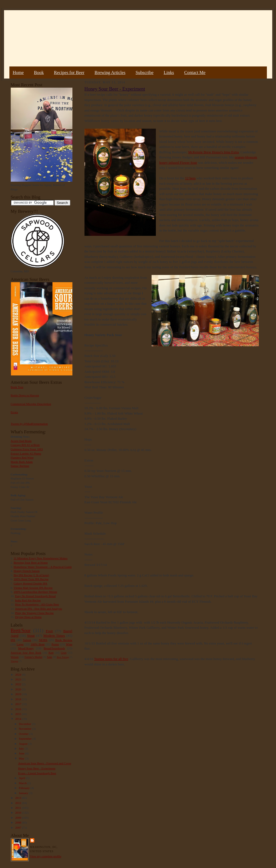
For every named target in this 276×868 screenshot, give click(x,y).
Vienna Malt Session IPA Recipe (33, 588)
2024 (19, 675)
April (22, 778)
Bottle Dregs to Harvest (25, 395)
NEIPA (43, 640)
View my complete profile (46, 856)
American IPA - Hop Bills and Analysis (39, 609)
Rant (51, 653)
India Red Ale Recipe (28, 600)
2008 (19, 822)
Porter (55, 644)
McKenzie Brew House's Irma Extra (214, 152)
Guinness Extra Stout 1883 (27, 449)
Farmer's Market (34, 657)
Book (39, 72)
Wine (69, 644)
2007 (19, 828)
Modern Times (54, 636)
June (22, 753)
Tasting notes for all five (111, 659)
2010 (19, 813)
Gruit (64, 653)
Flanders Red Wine (22, 457)
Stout (31, 636)
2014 (19, 719)
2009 (19, 818)
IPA (13, 640)
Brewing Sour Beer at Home (31, 562)
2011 (19, 808)
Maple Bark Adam (22, 462)
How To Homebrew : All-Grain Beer (37, 604)
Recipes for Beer (69, 72)
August (23, 744)
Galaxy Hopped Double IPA (31, 583)
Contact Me (195, 72)
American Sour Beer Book (26, 653)
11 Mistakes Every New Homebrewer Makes (41, 558)
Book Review (64, 640)
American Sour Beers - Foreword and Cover (45, 763)
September (26, 739)
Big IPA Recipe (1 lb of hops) (31, 575)
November (25, 729)
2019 (19, 694)
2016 (19, 709)
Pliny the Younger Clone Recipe (34, 613)
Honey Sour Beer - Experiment (37, 768)
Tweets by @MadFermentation (29, 424)
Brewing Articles (110, 72)
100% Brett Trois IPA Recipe (31, 579)
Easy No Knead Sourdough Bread (35, 596)
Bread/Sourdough (54, 648)
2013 (19, 798)
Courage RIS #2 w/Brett (25, 445)
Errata (14, 412)
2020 (19, 689)
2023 (19, 679)
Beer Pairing (63, 657)
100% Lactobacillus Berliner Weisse (35, 592)
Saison (27, 640)
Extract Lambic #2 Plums (26, 453)
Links (169, 72)
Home (18, 72)
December (25, 724)
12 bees (190, 178)
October (24, 734)
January (24, 793)
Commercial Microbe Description (31, 404)
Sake (50, 657)
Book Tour (17, 387)
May (22, 758)
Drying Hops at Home (28, 617)
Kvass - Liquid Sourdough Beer (37, 773)
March (23, 783)
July (22, 748)
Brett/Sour (21, 631)
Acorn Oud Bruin (21, 441)
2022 (19, 684)
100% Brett (38, 644)
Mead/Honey (26, 648)
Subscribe (145, 72)
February (25, 788)
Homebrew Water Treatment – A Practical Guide (43, 567)
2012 (19, 803)
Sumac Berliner (20, 466)
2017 (19, 704)
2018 (19, 699)
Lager (20, 644)
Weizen (15, 657)
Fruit (49, 631)
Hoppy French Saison (27, 571)
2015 (19, 714)
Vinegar (14, 661)
